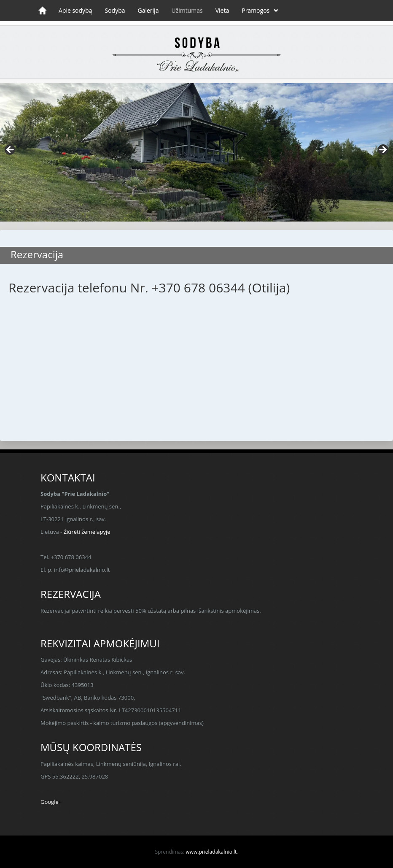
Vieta (222, 10)
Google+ (51, 802)
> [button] (382, 150)
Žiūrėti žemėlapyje (87, 532)
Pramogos (256, 10)
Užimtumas (187, 10)
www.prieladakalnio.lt (211, 852)
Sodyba (115, 10)
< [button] (11, 150)
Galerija (148, 10)
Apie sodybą (75, 10)
